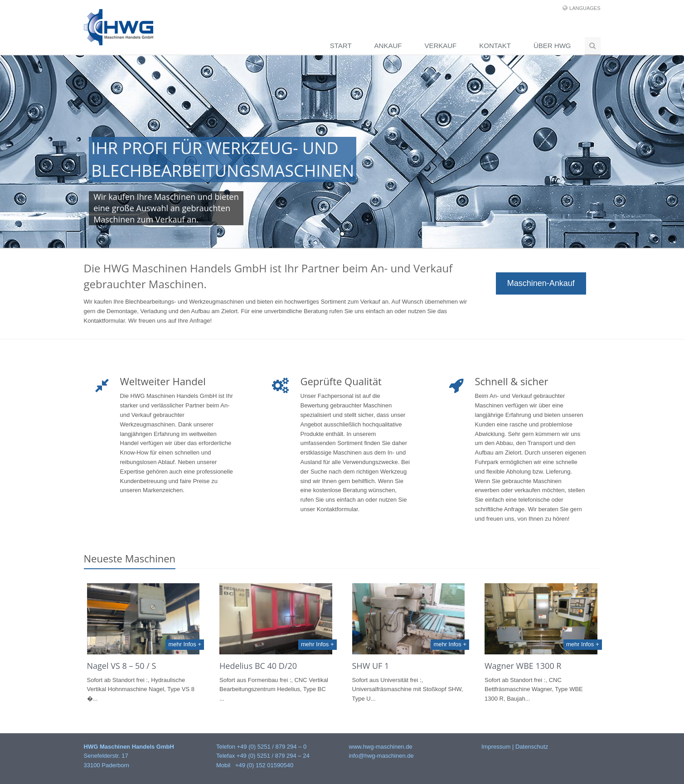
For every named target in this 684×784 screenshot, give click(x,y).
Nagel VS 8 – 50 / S (122, 666)
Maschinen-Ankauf (541, 283)
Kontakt (495, 46)
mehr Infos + (185, 644)
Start (341, 46)
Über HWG (552, 46)
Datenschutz (532, 747)
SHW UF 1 (371, 666)
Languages (585, 8)
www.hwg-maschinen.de (381, 747)
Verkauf (440, 46)
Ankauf (388, 46)
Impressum (496, 747)
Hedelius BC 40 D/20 (258, 666)
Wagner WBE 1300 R (523, 666)
